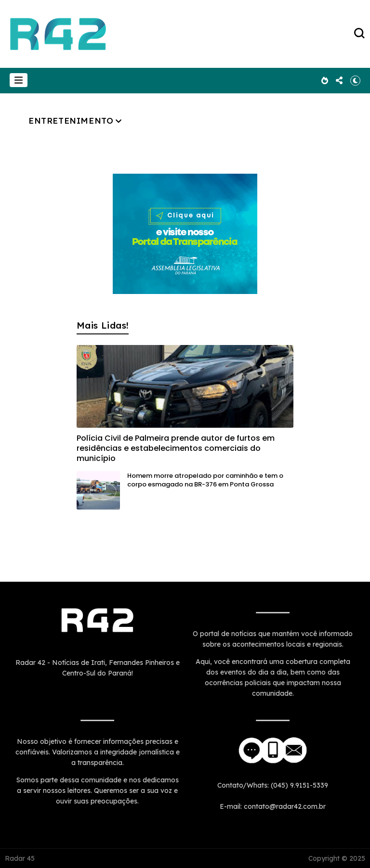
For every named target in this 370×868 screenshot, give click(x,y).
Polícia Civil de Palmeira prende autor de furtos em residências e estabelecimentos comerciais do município (176, 448)
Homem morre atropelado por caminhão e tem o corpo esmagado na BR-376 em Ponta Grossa (205, 480)
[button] (19, 80)
